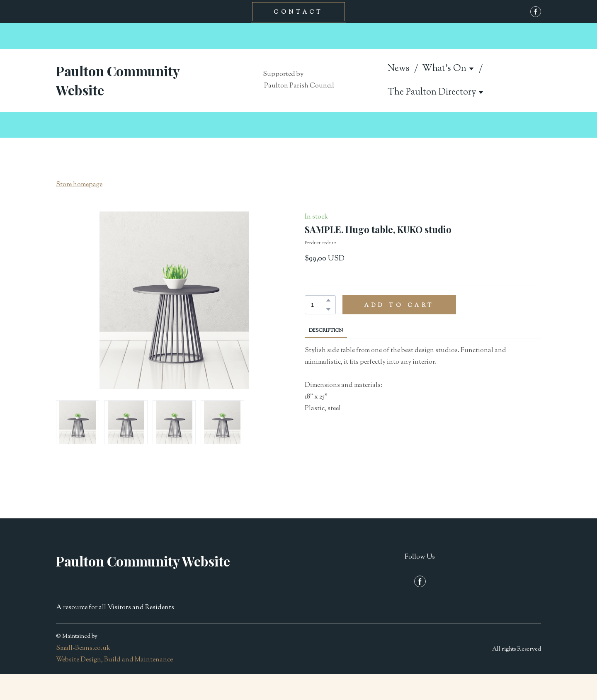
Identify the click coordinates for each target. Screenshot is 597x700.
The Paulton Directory (432, 92)
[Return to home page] (133, 80)
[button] (298, 12)
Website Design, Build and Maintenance (114, 660)
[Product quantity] (318, 305)
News (399, 69)
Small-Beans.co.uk (83, 648)
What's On (444, 69)
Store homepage (79, 185)
